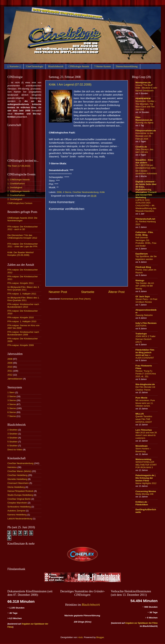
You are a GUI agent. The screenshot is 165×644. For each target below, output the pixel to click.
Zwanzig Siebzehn (144, 315)
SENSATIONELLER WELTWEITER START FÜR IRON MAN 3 (146, 465)
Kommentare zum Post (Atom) (76, 299)
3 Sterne (12, 400)
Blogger (100, 637)
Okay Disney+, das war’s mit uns (144, 151)
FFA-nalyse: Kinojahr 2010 (21, 317)
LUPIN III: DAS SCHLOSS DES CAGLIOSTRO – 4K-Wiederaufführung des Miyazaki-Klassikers (146, 206)
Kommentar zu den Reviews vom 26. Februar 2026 (144, 136)
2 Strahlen (13, 430)
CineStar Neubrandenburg (85, 192)
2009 (10, 363)
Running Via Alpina (144, 123)
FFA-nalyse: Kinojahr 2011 (21, 283)
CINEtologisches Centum (20, 203)
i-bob (80, 637)
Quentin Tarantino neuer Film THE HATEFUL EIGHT (144, 419)
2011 (10, 371)
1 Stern (11, 392)
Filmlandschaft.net (145, 219)
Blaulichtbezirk (56, 66)
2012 (10, 375)
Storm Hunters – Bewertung (143, 450)
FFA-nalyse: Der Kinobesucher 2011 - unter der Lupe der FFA (23, 245)
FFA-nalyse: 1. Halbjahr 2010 (22, 321)
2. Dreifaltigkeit (15, 199)
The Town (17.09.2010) (19, 166)
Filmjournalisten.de (146, 131)
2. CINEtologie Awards (19, 191)
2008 (59, 192)
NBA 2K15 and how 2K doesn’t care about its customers (146, 435)
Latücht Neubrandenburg (20, 519)
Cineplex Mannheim (17, 503)
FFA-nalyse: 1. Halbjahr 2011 (22, 294)
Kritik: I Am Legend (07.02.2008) (70, 85)
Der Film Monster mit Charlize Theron (145, 388)
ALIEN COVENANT (145, 358)
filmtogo (140, 280)
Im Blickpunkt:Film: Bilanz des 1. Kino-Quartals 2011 (23, 299)
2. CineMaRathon (16, 195)
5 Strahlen (13, 442)
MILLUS (140, 414)
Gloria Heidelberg (16, 487)
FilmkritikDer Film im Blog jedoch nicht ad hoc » (145, 352)
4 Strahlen (13, 438)
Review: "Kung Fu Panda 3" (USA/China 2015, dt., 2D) (146, 374)
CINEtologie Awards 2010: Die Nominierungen (22, 219)
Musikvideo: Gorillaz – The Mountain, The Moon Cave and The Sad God (146, 105)
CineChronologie (35, 66)
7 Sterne (12, 416)
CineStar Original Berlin (19, 499)
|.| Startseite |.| (14, 66)
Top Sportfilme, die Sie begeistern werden (146, 258)
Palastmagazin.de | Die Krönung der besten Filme (145, 478)
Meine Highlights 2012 (146, 483)
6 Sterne (12, 412)
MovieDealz (142, 446)
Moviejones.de (143, 82)
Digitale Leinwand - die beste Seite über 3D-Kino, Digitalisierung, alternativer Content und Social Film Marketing (146, 189)
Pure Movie (141, 398)
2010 (10, 367)
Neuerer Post (58, 292)
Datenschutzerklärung (127, 66)
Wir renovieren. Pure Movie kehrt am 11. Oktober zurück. (145, 403)
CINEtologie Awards (79, 66)
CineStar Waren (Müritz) (19, 471)
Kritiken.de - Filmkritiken (142, 503)
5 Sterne (12, 408)
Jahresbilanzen (15, 379)
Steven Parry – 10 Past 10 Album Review (146, 301)
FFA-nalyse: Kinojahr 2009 (21, 345)
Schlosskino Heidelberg (19, 507)
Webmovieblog (143, 459)
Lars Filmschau (144, 430)
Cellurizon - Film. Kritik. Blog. (144, 234)
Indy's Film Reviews (146, 323)
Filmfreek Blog (143, 267)
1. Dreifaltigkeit (15, 188)
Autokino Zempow (16, 511)
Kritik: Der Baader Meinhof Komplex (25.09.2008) (20, 254)
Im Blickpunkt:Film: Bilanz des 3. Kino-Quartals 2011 (23, 288)
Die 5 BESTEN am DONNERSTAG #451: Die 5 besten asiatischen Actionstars (146, 169)
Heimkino (12, 467)
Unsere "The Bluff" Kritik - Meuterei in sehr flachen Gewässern (146, 88)
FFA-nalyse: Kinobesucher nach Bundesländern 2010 (23, 306)
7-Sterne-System (102, 66)
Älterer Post (116, 292)
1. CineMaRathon (16, 184)
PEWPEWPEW (143, 98)
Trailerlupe (141, 334)
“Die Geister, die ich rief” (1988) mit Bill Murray (145, 286)
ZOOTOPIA (141, 326)
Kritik (102, 192)
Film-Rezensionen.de (144, 119)
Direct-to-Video (15, 450)
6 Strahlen (13, 446)
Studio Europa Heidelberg (20, 495)
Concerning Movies (146, 491)
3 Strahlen (13, 434)
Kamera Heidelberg (17, 515)
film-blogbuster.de (145, 384)
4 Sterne (67, 192)
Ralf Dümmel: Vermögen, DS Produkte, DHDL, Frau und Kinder (146, 242)
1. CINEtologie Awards (19, 180)
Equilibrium (142, 254)
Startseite (88, 292)
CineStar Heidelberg (17, 475)
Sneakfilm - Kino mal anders (144, 161)
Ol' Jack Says (143, 296)
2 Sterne (12, 396)
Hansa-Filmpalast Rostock (20, 491)
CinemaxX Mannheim (18, 483)
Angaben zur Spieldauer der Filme (141, 623)
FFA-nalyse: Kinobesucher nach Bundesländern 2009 (23, 333)
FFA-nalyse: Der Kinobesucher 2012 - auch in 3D (23, 228)
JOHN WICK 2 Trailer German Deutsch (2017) (146, 339)
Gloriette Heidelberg (17, 479)
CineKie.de (141, 147)
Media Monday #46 (144, 494)
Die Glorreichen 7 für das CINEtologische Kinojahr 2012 (22, 237)
